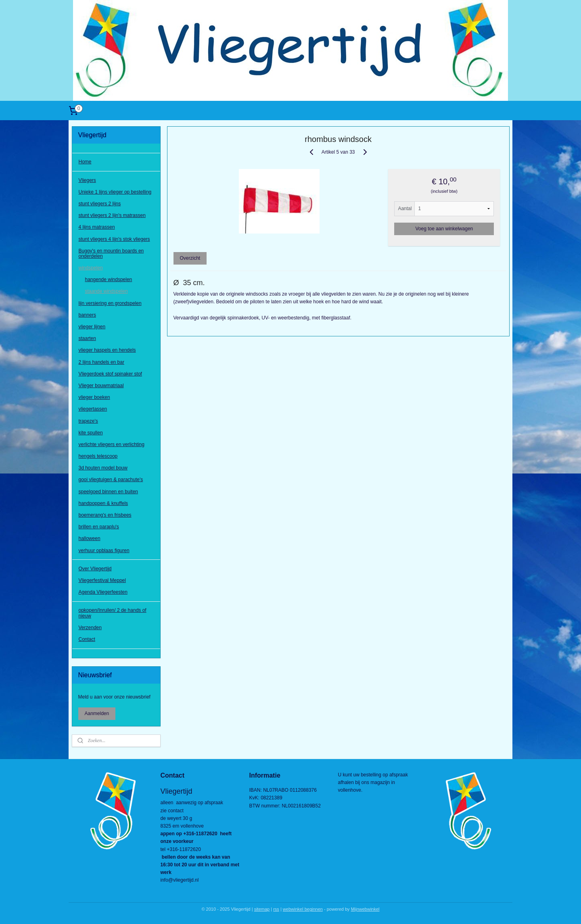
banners (87, 315)
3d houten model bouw (103, 468)
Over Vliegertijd (95, 569)
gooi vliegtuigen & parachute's (111, 480)
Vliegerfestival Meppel (102, 580)
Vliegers (87, 180)
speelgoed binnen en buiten (108, 492)
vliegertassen (93, 409)
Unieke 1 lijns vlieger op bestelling (115, 192)
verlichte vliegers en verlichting (112, 444)
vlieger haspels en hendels (107, 350)
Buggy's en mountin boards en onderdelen (111, 253)
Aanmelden (97, 713)
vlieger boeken (94, 397)
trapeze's (88, 421)
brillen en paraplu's (99, 527)
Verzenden (90, 628)
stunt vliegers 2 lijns (100, 204)
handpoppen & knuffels (103, 503)
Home (85, 162)
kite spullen (91, 433)
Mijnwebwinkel (365, 909)
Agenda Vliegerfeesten (103, 592)
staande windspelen (107, 291)
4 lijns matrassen (97, 227)
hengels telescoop (98, 456)
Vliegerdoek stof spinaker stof (110, 374)
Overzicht (190, 258)
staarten (87, 338)
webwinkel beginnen (303, 909)
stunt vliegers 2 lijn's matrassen (112, 215)
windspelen (91, 268)
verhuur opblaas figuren (104, 551)
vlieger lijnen (92, 327)
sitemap (262, 909)
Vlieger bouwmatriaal (101, 386)
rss (276, 909)
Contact (87, 639)
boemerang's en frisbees (105, 515)
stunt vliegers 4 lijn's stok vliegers (114, 239)
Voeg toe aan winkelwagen (444, 229)
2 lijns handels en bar (101, 362)
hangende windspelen (109, 279)
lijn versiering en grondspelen (110, 303)
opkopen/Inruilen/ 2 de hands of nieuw (113, 613)
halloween (90, 538)
